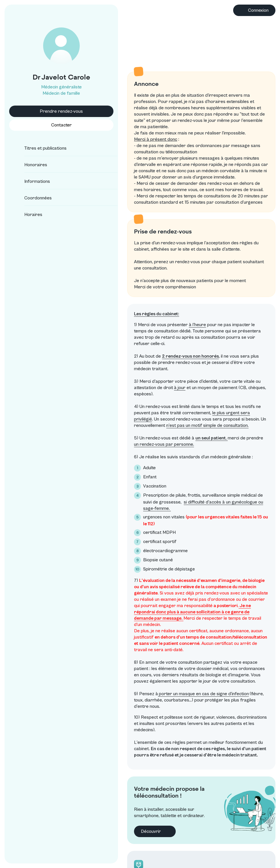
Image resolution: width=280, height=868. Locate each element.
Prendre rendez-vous (50, 111)
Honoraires (31, 165)
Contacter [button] (50, 125)
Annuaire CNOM (239, 851)
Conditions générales (244, 828)
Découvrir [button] (133, 771)
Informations (32, 181)
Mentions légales (240, 844)
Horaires (28, 215)
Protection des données (247, 836)
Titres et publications (40, 148)
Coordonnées (33, 198)
